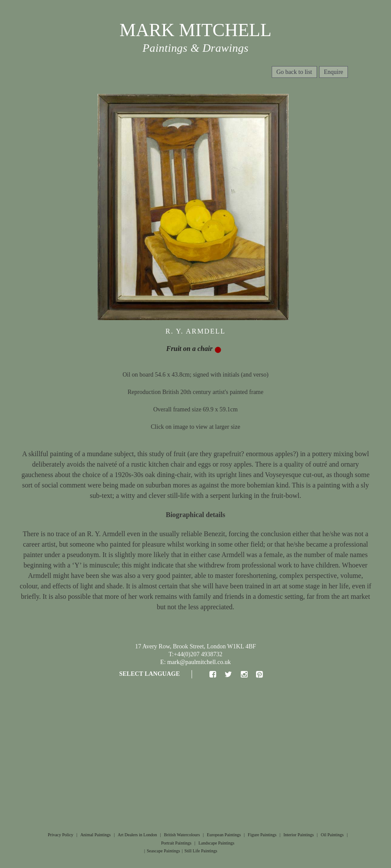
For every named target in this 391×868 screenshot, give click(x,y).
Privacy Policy (61, 835)
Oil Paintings (332, 835)
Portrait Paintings (176, 843)
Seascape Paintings (163, 851)
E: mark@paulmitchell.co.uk (195, 662)
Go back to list (294, 72)
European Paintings (224, 835)
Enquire (334, 72)
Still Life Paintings (201, 851)
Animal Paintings (95, 835)
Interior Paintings (299, 835)
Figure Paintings (262, 835)
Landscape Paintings (216, 843)
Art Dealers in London (137, 835)
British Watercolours (182, 835)
